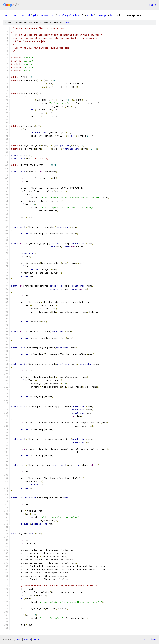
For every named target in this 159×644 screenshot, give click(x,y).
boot (113, 15)
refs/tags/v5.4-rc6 (69, 15)
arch (90, 15)
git (34, 15)
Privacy (27, 639)
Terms (36, 639)
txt (146, 639)
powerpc (101, 15)
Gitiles (19, 639)
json (153, 639)
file (67, 23)
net (53, 15)
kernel (26, 15)
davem (43, 15)
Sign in (153, 5)
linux (7, 15)
